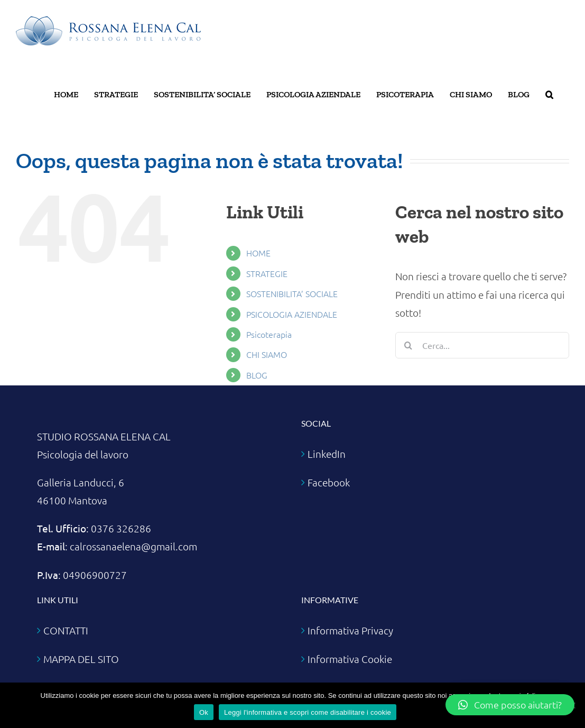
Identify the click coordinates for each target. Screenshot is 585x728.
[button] (549, 95)
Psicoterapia (269, 334)
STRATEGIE (267, 273)
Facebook (329, 482)
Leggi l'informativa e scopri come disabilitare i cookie (308, 712)
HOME (258, 253)
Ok (204, 712)
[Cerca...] (482, 345)
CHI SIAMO (267, 354)
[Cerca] (408, 345)
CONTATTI (66, 630)
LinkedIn (327, 454)
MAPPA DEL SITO (81, 659)
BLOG (257, 375)
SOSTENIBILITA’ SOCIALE (292, 293)
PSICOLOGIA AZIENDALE (292, 314)
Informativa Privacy (350, 630)
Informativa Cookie (350, 659)
